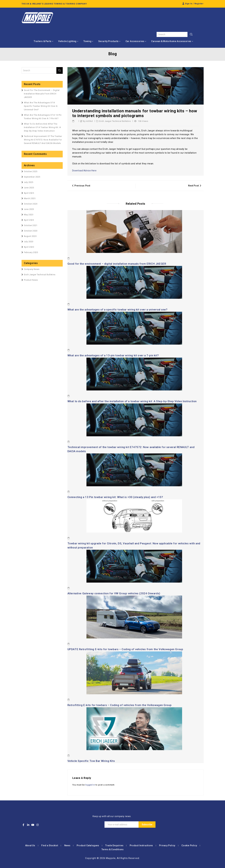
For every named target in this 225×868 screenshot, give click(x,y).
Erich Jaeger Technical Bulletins (115, 121)
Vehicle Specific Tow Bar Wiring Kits (91, 761)
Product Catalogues (88, 845)
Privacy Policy (167, 845)
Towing (87, 41)
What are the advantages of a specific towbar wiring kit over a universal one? (117, 310)
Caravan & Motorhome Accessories (171, 41)
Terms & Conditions (113, 849)
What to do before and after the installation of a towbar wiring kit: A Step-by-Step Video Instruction (132, 401)
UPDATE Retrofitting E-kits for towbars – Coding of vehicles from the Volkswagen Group (125, 649)
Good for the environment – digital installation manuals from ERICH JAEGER (117, 264)
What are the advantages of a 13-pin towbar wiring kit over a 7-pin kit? (113, 355)
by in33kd (88, 121)
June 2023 (29, 209)
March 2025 (30, 198)
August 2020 (30, 236)
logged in (90, 785)
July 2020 (29, 242)
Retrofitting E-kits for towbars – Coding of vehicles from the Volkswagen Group (120, 705)
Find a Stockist (50, 845)
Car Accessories (135, 41)
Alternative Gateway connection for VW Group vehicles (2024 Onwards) (114, 593)
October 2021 (31, 225)
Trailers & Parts (43, 41)
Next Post (195, 186)
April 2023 (29, 220)
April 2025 (29, 193)
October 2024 (31, 204)
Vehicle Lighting (67, 41)
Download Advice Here (84, 171)
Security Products (108, 41)
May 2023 (29, 215)
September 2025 (32, 177)
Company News (32, 269)
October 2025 (31, 171)
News (67, 845)
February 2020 (31, 252)
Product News (31, 280)
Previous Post (81, 186)
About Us (30, 845)
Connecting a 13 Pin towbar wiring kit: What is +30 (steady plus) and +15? (115, 497)
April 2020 (29, 247)
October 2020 (31, 231)
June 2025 (29, 188)
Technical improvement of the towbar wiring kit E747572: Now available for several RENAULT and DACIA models (43, 140)
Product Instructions (141, 845)
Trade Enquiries (114, 845)
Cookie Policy (189, 845)
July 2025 (29, 182)
